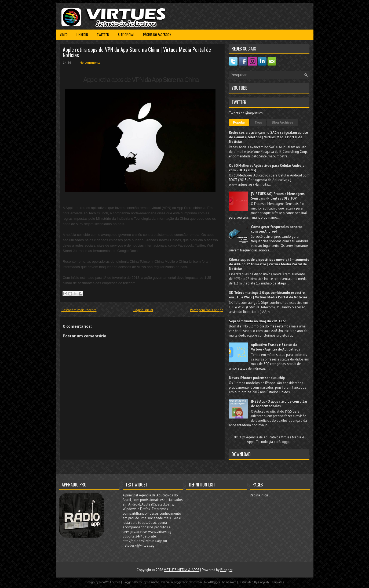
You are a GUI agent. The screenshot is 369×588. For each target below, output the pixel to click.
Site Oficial (126, 35)
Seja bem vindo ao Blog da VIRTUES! (258, 321)
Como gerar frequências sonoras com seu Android (277, 229)
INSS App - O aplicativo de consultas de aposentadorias (279, 404)
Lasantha (153, 582)
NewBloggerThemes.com (220, 582)
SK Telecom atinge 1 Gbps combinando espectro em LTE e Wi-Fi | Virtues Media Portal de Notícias (268, 295)
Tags (258, 122)
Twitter (103, 35)
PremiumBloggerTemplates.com (182, 582)
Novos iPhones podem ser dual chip (257, 378)
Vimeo (64, 35)
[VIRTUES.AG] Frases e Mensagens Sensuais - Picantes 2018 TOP (278, 196)
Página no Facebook (157, 35)
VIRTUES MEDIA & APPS (182, 570)
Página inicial (143, 310)
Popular (239, 122)
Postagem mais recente (79, 310)
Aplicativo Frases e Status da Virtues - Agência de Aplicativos (275, 347)
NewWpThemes (110, 582)
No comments (90, 62)
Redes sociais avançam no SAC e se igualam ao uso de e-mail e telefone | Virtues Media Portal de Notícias (268, 137)
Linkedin (82, 35)
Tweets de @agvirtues (246, 113)
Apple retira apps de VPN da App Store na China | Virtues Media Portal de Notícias (137, 52)
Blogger (284, 442)
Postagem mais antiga (207, 310)
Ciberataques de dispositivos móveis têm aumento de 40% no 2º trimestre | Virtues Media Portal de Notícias (269, 264)
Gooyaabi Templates (271, 582)
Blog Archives (282, 122)
